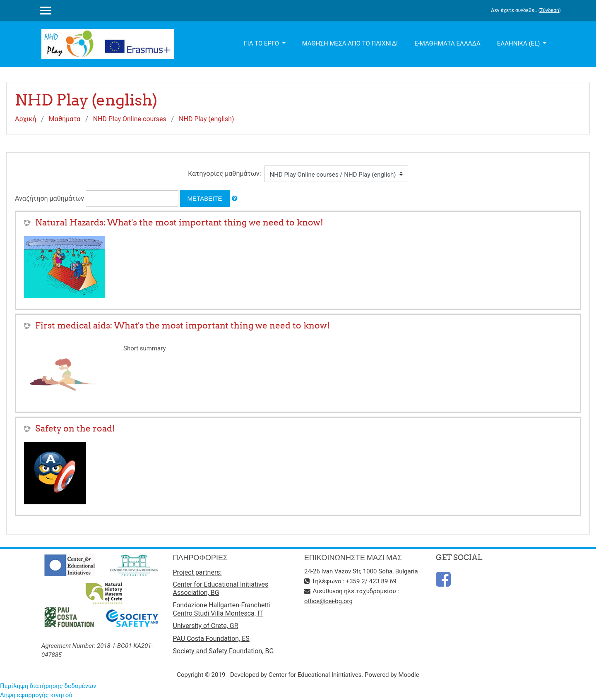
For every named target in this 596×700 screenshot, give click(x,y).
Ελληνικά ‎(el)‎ (519, 43)
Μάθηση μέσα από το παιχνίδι (350, 43)
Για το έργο (262, 43)
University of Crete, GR (206, 626)
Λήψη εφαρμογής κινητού (36, 695)
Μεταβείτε (205, 198)
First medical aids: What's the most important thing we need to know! (183, 325)
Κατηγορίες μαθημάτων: (224, 174)
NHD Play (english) (207, 119)
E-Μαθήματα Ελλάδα (447, 43)
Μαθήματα (65, 119)
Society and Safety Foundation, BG (223, 651)
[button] (235, 199)
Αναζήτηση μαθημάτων (49, 198)
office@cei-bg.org (328, 601)
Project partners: (197, 572)
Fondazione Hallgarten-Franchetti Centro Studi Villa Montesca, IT (222, 609)
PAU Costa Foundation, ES (211, 639)
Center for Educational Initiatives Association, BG (221, 589)
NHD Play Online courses (130, 119)
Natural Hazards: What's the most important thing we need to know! (179, 222)
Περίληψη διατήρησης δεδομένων (48, 686)
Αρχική (26, 119)
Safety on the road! (75, 428)
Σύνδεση (550, 10)
